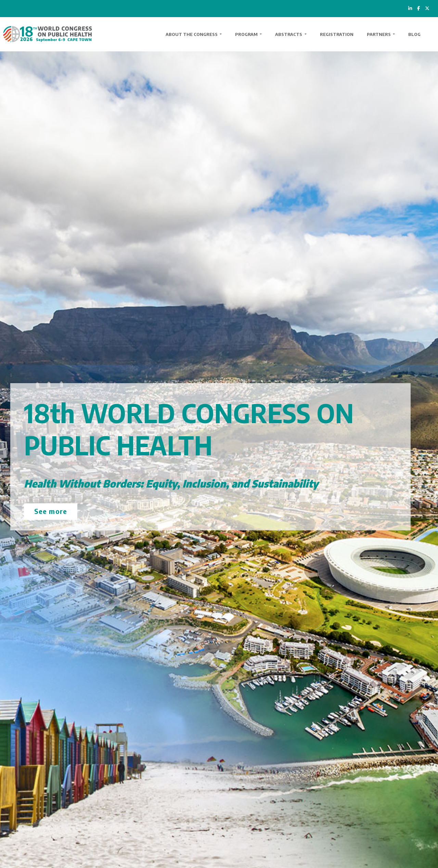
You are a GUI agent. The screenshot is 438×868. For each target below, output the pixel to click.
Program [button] (247, 34)
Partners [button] (379, 34)
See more (51, 511)
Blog (414, 34)
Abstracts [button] (289, 34)
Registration (337, 34)
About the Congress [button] (192, 34)
